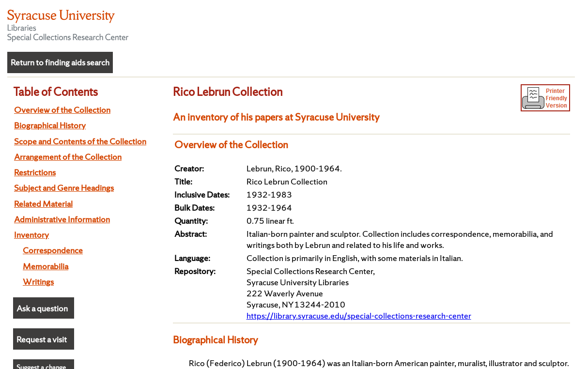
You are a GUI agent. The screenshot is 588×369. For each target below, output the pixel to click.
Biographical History (50, 125)
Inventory (31, 235)
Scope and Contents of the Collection (80, 141)
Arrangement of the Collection (68, 157)
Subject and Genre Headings (64, 188)
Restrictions (35, 172)
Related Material (43, 204)
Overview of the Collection (62, 110)
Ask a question (42, 308)
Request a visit (42, 339)
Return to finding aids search (60, 62)
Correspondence (53, 250)
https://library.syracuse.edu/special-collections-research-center (359, 315)
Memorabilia (46, 266)
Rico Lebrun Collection (228, 92)
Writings (38, 282)
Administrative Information (62, 219)
